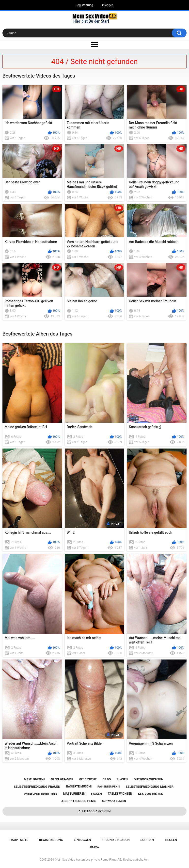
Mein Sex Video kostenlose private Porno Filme (86, 860)
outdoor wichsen (149, 779)
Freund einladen (116, 840)
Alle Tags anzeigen (95, 811)
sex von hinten (151, 794)
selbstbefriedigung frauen (37, 787)
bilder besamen (62, 780)
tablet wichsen (120, 794)
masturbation (34, 780)
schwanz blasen (114, 801)
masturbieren (74, 794)
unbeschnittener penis (40, 794)
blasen (122, 779)
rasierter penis (109, 787)
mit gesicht (87, 779)
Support (147, 840)
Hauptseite (19, 840)
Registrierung (84, 5)
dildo (107, 779)
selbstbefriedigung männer (150, 787)
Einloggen (107, 5)
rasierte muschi (79, 787)
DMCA (95, 847)
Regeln (171, 840)
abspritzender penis (79, 801)
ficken (96, 794)
